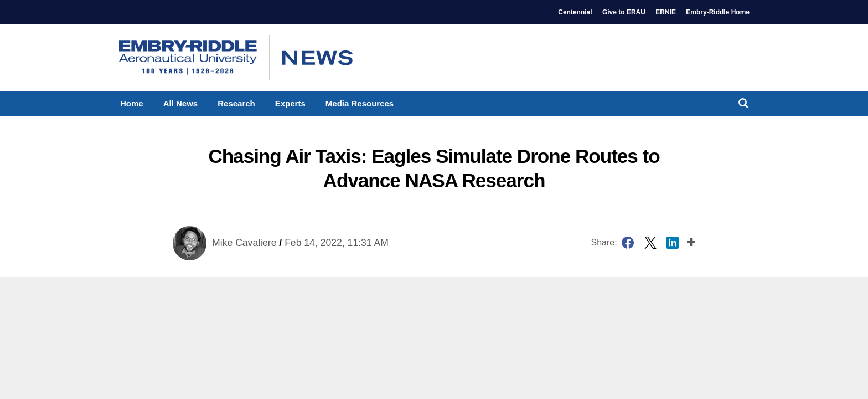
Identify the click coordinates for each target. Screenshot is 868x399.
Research (236, 103)
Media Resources (360, 103)
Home (132, 103)
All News (181, 103)
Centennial (575, 12)
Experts (290, 103)
